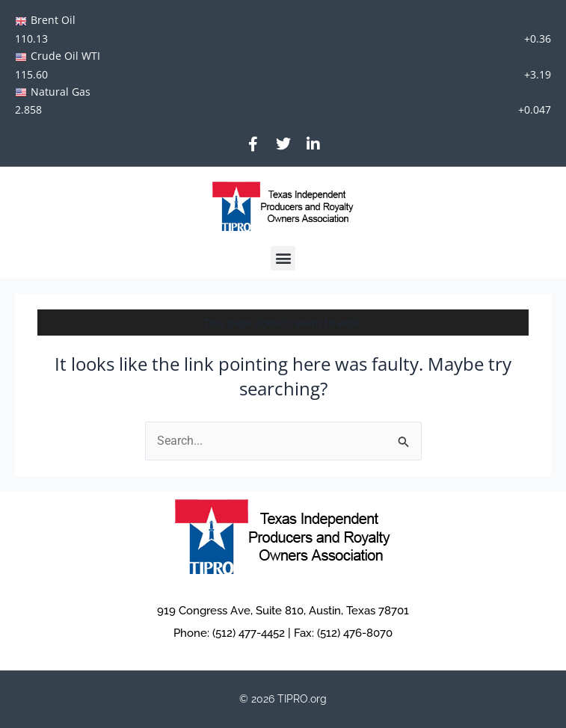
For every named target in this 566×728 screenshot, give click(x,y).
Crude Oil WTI (65, 56)
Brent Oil (53, 20)
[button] (283, 258)
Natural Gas (61, 92)
